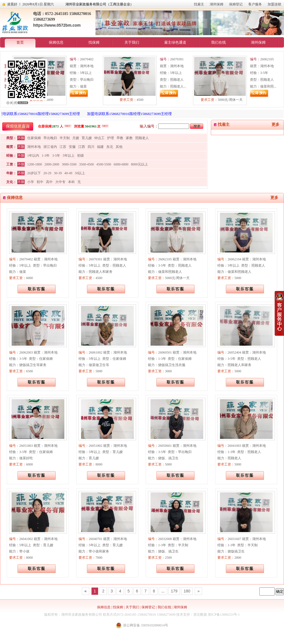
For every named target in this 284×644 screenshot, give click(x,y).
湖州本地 (34, 147)
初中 (40, 182)
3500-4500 (86, 164)
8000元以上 (139, 164)
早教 (120, 138)
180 (187, 591)
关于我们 (132, 42)
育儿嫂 (87, 138)
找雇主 (199, 4)
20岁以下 (34, 173)
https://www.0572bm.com (57, 25)
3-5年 (56, 156)
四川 (91, 147)
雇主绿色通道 (175, 42)
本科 (71, 182)
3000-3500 (69, 164)
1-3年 (46, 156)
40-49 (68, 173)
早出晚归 (50, 138)
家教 (129, 138)
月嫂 (76, 138)
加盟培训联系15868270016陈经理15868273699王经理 (132, 114)
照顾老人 (142, 138)
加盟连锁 (274, 4)
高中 (49, 182)
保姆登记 (236, 4)
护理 (111, 138)
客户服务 (255, 4)
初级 (80, 156)
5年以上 (69, 156)
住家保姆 (34, 138)
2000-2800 (52, 164)
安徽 (72, 147)
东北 (110, 147)
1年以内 (33, 156)
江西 (82, 147)
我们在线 (219, 42)
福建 (100, 147)
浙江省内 (50, 147)
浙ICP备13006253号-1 (224, 615)
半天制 (65, 138)
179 (174, 591)
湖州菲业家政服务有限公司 (82, 615)
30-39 (58, 173)
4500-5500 (104, 164)
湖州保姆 (217, 4)
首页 (20, 42)
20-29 (47, 173)
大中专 (60, 182)
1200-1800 (35, 164)
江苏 (63, 147)
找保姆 (94, 42)
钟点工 (99, 138)
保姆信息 (56, 42)
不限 (21, 138)
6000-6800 (121, 164)
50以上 (80, 173)
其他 (119, 147)
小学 (31, 182)
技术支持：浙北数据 (192, 615)
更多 (275, 125)
